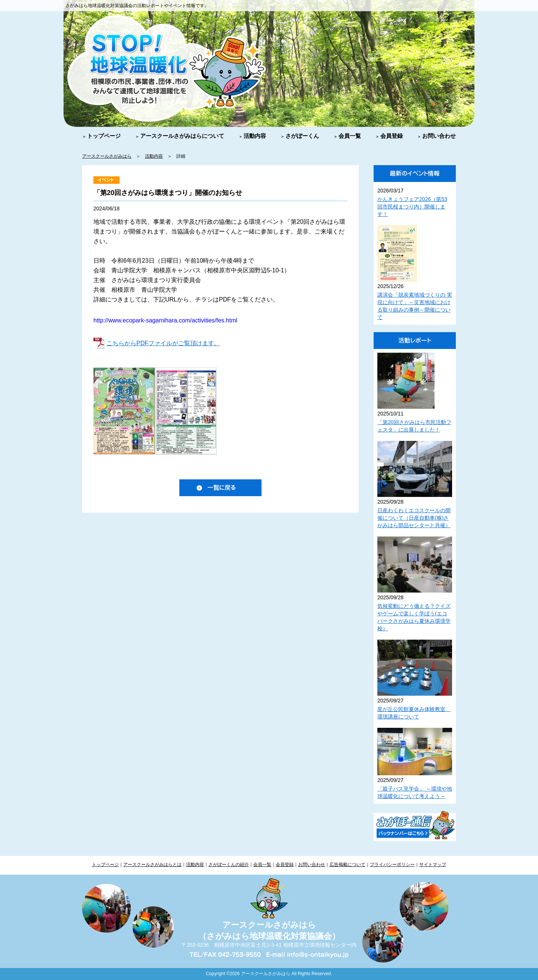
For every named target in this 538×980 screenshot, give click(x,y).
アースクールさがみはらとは (152, 865)
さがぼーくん (302, 136)
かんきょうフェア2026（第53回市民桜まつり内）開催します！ (412, 207)
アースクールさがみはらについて (182, 136)
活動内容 (255, 136)
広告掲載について (347, 865)
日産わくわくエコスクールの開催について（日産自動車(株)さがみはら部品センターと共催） (414, 518)
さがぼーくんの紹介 (229, 865)
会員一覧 (350, 136)
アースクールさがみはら (107, 156)
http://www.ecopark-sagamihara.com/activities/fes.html (165, 320)
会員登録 (392, 136)
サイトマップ (433, 865)
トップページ (104, 136)
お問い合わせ (439, 136)
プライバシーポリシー (392, 865)
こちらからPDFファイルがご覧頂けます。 (163, 343)
